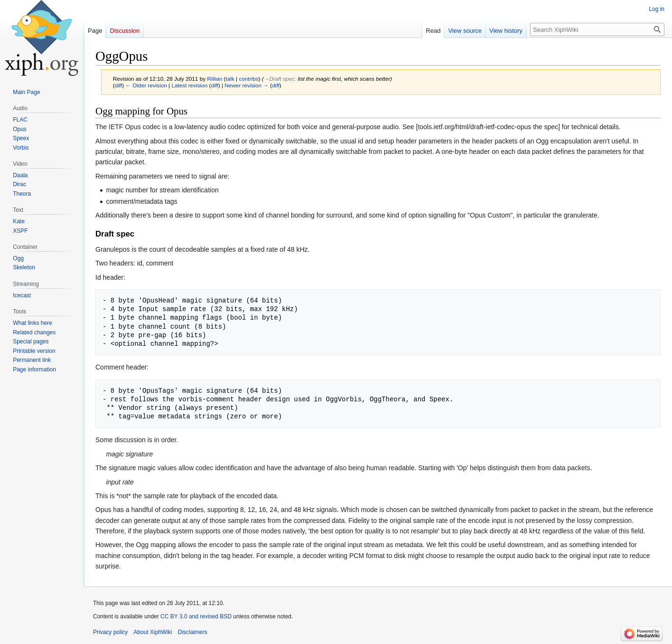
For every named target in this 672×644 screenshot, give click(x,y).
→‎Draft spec (279, 79)
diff (118, 85)
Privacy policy (110, 632)
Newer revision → (247, 85)
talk (230, 79)
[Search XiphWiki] (597, 29)
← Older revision (146, 85)
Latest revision (189, 85)
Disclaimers (193, 632)
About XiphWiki (153, 632)
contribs (248, 79)
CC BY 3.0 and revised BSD (196, 616)
